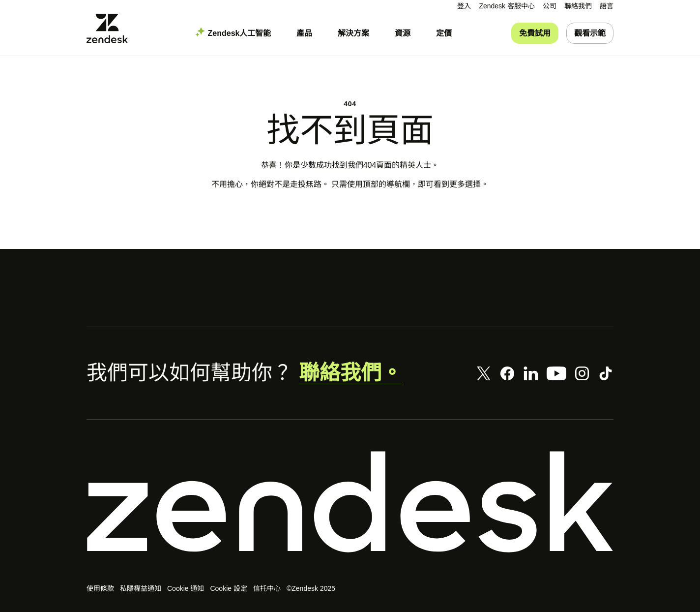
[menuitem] (550, 6)
